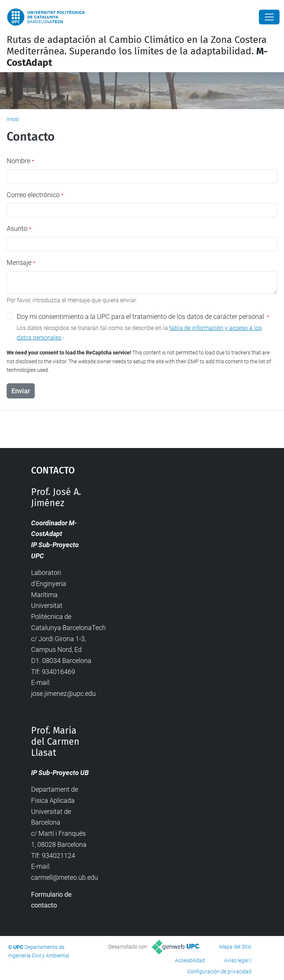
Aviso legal (236, 960)
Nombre (20, 161)
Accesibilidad (190, 960)
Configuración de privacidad (219, 971)
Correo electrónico (35, 195)
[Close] (269, 17)
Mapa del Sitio (235, 947)
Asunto (19, 228)
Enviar (21, 391)
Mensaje (21, 262)
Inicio (13, 119)
